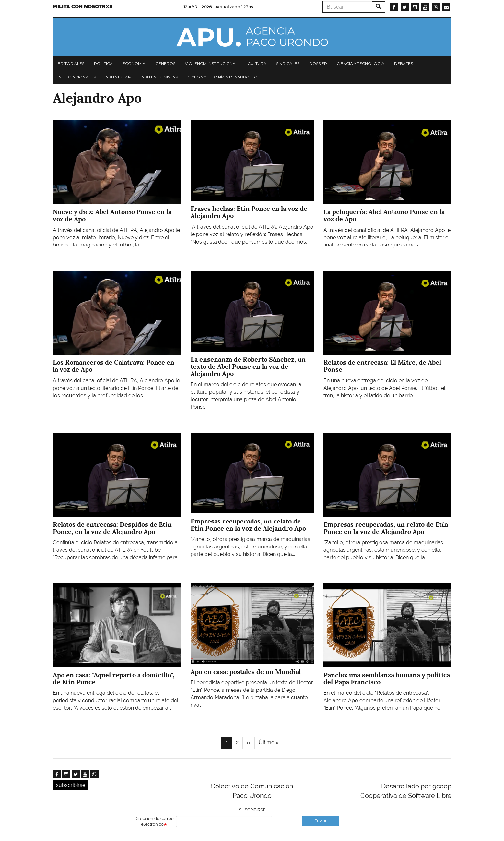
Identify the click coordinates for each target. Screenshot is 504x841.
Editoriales (71, 63)
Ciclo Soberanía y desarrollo (223, 77)
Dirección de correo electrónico (154, 822)
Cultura (257, 63)
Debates (404, 63)
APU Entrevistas (159, 77)
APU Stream (118, 77)
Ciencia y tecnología (361, 63)
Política (103, 63)
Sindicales (288, 63)
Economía (134, 63)
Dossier (318, 63)
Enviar (321, 821)
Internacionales (77, 77)
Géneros (165, 63)
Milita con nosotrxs (83, 7)
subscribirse (71, 785)
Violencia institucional (211, 63)
